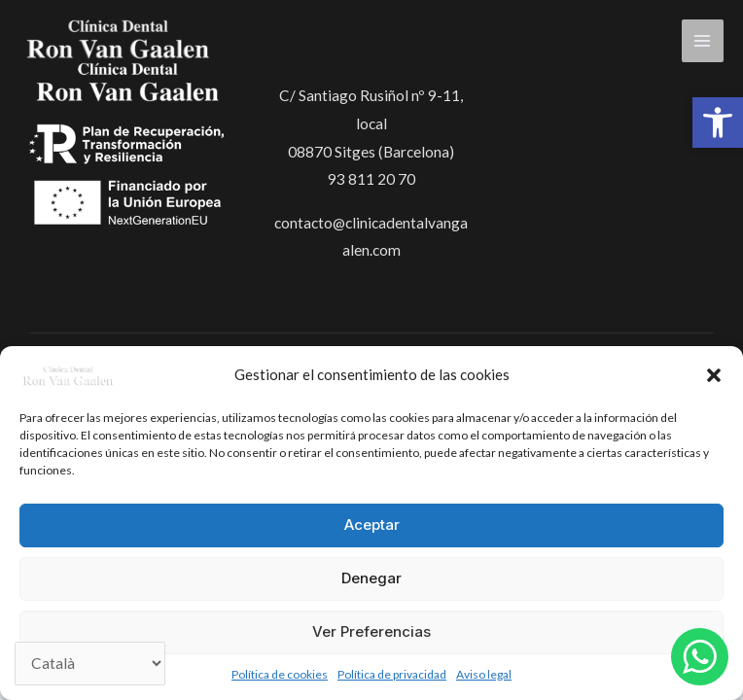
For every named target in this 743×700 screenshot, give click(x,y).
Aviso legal (484, 674)
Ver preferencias (371, 631)
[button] (718, 122)
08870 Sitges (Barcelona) (371, 152)
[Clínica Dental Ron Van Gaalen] (68, 375)
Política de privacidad (392, 674)
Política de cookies (280, 674)
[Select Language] (90, 664)
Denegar (371, 578)
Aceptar (372, 525)
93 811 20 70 (371, 179)
